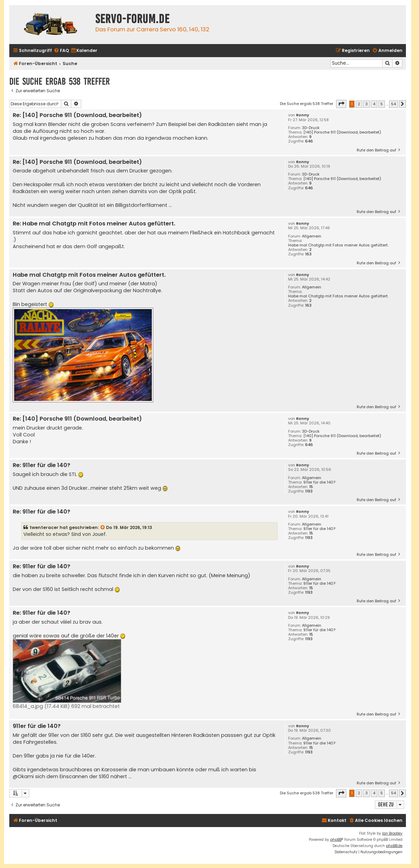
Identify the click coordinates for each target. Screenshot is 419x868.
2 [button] (359, 104)
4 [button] (374, 104)
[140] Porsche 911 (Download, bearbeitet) (342, 132)
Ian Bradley (392, 833)
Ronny (303, 115)
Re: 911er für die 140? (41, 465)
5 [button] (382, 104)
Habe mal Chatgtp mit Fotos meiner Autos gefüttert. (338, 245)
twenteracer (44, 527)
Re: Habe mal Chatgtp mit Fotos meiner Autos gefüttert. (94, 224)
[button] (341, 104)
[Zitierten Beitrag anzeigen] (103, 528)
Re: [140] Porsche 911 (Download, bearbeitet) (77, 115)
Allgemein (312, 236)
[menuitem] (61, 51)
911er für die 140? (319, 482)
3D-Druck (311, 128)
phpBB (336, 840)
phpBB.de (394, 846)
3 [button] (366, 104)
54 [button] (394, 104)
